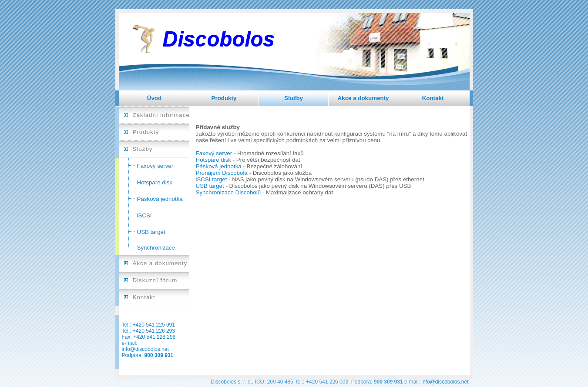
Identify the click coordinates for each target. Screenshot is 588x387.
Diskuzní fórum (155, 280)
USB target (151, 232)
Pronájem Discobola (222, 173)
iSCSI (144, 215)
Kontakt (433, 98)
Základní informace (161, 115)
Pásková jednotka (160, 199)
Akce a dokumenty (363, 98)
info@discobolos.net (145, 349)
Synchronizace (156, 248)
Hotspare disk (155, 182)
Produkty (224, 98)
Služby (294, 98)
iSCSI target (212, 179)
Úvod (154, 98)
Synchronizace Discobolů (228, 192)
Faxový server (155, 166)
